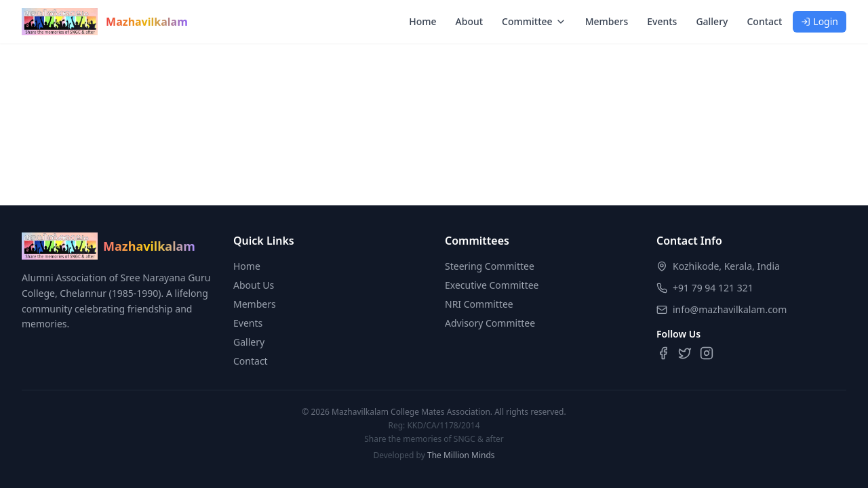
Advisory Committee (490, 323)
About (470, 21)
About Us (254, 285)
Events (662, 21)
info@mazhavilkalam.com (730, 309)
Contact (764, 21)
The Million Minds (461, 455)
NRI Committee (479, 304)
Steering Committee (490, 266)
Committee (534, 21)
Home (422, 21)
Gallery (712, 21)
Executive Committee (492, 285)
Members (607, 21)
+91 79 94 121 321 (713, 288)
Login (820, 21)
